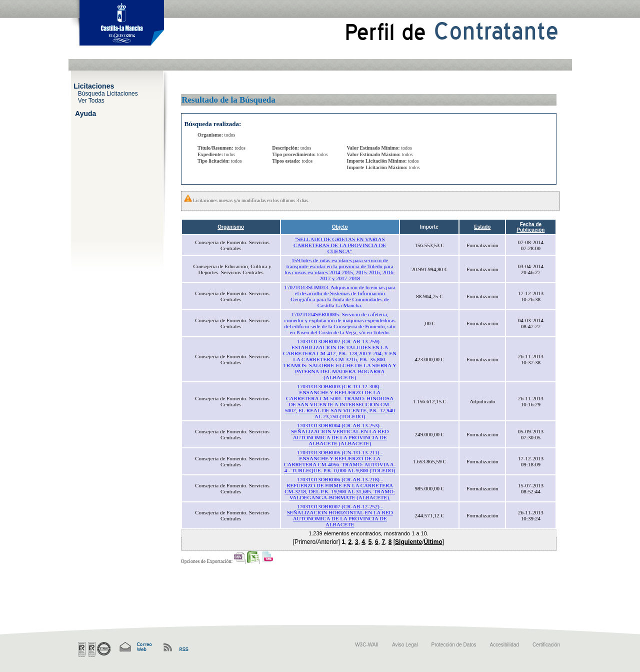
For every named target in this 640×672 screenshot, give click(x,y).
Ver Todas (91, 100)
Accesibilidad (504, 645)
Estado (482, 227)
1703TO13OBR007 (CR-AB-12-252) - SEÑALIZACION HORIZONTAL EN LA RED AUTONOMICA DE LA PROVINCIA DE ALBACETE (340, 515)
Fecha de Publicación (530, 227)
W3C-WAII (367, 645)
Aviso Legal (405, 645)
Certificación (546, 645)
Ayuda (85, 113)
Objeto (340, 227)
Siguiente (408, 542)
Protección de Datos (454, 645)
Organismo (231, 227)
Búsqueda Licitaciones (108, 93)
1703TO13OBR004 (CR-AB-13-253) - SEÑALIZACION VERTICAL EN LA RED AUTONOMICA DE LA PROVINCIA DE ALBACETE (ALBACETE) (340, 434)
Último (433, 542)
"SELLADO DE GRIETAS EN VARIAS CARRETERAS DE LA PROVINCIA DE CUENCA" (340, 245)
